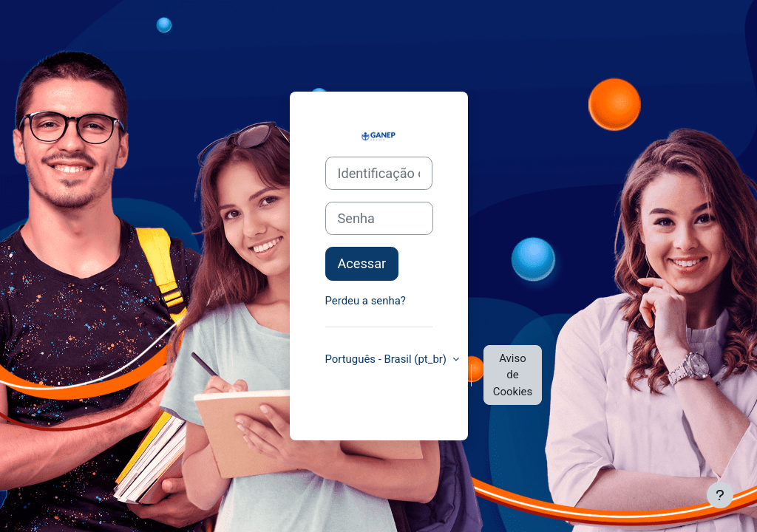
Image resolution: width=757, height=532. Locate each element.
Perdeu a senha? (366, 301)
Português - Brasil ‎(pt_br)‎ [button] (387, 359)
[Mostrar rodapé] (720, 495)
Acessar (362, 263)
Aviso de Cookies (513, 375)
